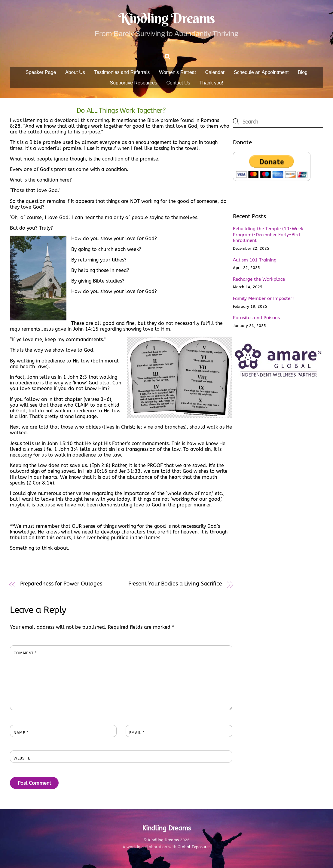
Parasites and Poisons (256, 318)
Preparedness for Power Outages (61, 584)
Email (137, 733)
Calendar (215, 72)
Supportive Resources (134, 83)
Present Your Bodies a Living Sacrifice (175, 584)
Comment (25, 653)
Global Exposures (194, 847)
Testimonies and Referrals (122, 72)
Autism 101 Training (255, 260)
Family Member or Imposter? (264, 298)
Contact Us (178, 83)
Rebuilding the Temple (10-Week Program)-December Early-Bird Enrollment (268, 235)
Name (21, 733)
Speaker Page (41, 72)
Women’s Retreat (177, 72)
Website (22, 758)
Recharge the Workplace (259, 279)
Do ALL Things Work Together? (121, 110)
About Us (75, 72)
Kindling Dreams (163, 840)
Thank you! (211, 83)
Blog (303, 72)
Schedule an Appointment (261, 72)
